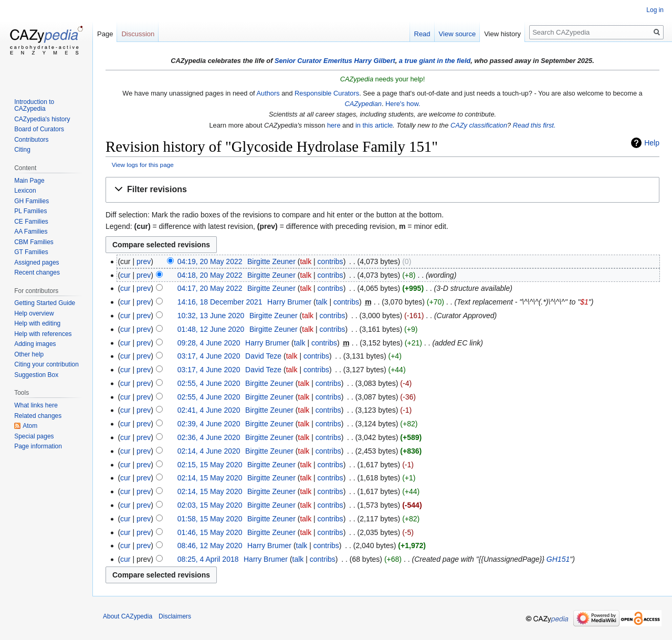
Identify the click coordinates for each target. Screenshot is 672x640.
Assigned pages (36, 263)
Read (422, 34)
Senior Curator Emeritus (313, 61)
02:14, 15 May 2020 (210, 478)
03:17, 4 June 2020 (209, 356)
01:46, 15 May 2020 (210, 532)
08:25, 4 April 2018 (208, 559)
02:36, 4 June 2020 (209, 437)
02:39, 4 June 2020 (209, 424)
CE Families (31, 222)
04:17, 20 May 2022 (210, 288)
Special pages (34, 436)
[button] (382, 190)
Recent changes (37, 272)
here (334, 125)
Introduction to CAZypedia (34, 106)
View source (458, 34)
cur (125, 275)
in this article (374, 125)
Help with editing (37, 323)
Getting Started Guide (45, 303)
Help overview (34, 313)
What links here (36, 405)
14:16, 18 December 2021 (220, 302)
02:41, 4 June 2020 (209, 410)
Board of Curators (39, 129)
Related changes (38, 416)
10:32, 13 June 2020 (211, 316)
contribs (330, 261)
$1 (584, 302)
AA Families (31, 232)
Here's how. (403, 104)
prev (144, 261)
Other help (29, 354)
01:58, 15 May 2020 (210, 519)
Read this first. (534, 125)
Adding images (35, 344)
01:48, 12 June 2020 (211, 329)
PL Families (30, 211)
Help (652, 143)
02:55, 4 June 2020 (209, 383)
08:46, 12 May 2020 (210, 545)
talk (306, 261)
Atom (30, 426)
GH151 (558, 559)
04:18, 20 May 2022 (210, 275)
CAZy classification (479, 125)
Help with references (43, 334)
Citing (22, 150)
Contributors (31, 140)
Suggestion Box (36, 375)
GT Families (31, 252)
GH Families (31, 201)
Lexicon (25, 191)
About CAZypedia (128, 616)
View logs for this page (143, 165)
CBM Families (34, 242)
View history (502, 34)
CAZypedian (363, 104)
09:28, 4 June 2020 (209, 343)
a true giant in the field (435, 61)
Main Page (29, 181)
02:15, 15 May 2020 (210, 465)
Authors (268, 93)
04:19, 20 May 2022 (210, 261)
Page (105, 34)
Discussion (138, 34)
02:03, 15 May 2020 (210, 505)
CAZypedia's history (42, 119)
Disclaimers (175, 616)
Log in (655, 10)
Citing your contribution (46, 364)
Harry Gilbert (374, 61)
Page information (38, 446)
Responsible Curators (327, 93)
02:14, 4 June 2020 (209, 451)
